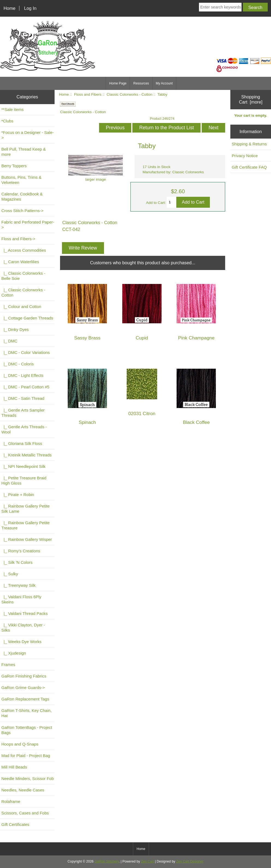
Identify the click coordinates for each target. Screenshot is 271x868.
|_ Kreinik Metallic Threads (26, 455)
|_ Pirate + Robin (18, 495)
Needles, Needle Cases (23, 790)
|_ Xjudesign (14, 653)
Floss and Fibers (88, 94)
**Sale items (12, 109)
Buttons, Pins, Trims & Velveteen (21, 180)
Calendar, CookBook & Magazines (22, 197)
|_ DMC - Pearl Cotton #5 (25, 387)
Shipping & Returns (249, 144)
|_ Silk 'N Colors (17, 562)
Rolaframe (11, 801)
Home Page (118, 83)
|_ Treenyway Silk (18, 585)
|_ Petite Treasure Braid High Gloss (24, 480)
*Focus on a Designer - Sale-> (28, 135)
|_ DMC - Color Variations (26, 352)
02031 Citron (142, 414)
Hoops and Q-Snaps (20, 744)
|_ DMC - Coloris (18, 364)
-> (18, 239)
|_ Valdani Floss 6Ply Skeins (21, 599)
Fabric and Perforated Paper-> (28, 225)
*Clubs (7, 121)
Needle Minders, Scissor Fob (28, 778)
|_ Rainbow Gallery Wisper (27, 539)
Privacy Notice (245, 156)
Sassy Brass (87, 338)
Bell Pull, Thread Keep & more (24, 152)
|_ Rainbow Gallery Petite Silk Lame (26, 509)
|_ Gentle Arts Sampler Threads (23, 413)
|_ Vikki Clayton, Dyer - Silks (23, 627)
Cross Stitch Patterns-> (22, 211)
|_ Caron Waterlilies (20, 262)
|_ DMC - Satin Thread (23, 398)
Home (10, 8)
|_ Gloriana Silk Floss (22, 443)
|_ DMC (9, 341)
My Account (164, 83)
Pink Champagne (196, 338)
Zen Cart (148, 861)
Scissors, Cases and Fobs (25, 813)
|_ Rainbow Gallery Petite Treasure (26, 525)
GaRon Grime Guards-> (23, 687)
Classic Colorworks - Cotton (130, 94)
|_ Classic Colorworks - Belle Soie (23, 276)
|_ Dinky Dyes (15, 329)
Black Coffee (196, 422)
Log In (30, 8)
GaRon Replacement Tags (25, 699)
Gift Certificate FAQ (249, 167)
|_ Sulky (10, 574)
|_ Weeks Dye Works (21, 642)
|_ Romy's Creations (21, 551)
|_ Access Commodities (24, 250)
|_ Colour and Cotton (21, 307)
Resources (141, 83)
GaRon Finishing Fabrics (24, 676)
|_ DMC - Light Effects (22, 375)
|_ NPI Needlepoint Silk (23, 466)
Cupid (142, 338)
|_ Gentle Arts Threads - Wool (24, 429)
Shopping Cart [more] (251, 99)
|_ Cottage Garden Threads (27, 318)
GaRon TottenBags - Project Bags (27, 730)
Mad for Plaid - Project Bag (26, 756)
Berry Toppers (14, 166)
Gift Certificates (15, 824)
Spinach (87, 422)
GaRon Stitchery (107, 861)
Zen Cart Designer (190, 861)
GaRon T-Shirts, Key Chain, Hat (26, 713)
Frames (8, 665)
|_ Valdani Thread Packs (25, 613)
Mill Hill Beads (14, 767)
